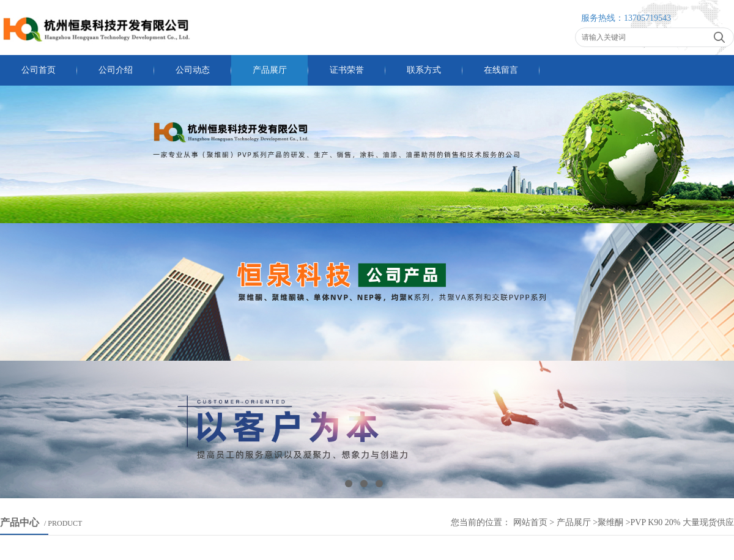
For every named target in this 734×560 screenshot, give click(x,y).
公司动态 (193, 70)
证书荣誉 (347, 70)
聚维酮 (610, 522)
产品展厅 (270, 70)
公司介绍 (116, 70)
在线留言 (501, 70)
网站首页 (530, 522)
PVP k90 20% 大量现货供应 (682, 522)
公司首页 (39, 70)
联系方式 (424, 70)
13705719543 (647, 18)
